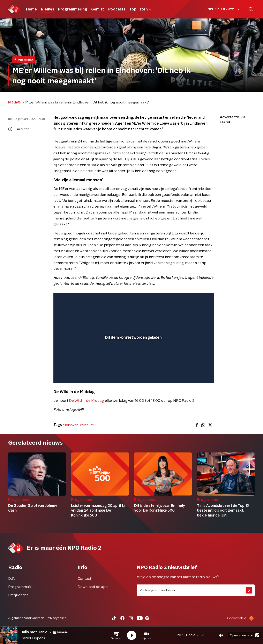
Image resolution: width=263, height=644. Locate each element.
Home (31, 9)
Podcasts (117, 9)
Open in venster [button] (245, 635)
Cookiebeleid (237, 618)
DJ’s (12, 579)
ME (93, 425)
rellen (84, 425)
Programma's (20, 587)
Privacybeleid (57, 618)
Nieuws (47, 9)
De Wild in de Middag (87, 401)
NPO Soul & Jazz (224, 9)
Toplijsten (140, 9)
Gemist (98, 9)
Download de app (93, 587)
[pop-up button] (195, 374)
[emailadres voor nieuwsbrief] (196, 590)
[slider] (133, 363)
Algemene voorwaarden (26, 618)
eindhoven (70, 425)
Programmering (73, 9)
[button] (117, 635)
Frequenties (18, 595)
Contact (85, 579)
